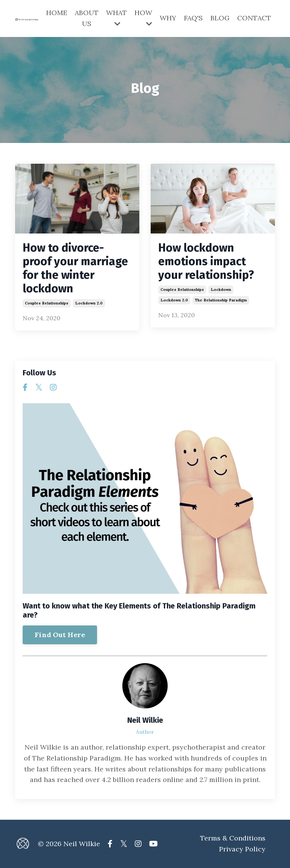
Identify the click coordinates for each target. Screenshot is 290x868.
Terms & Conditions (233, 838)
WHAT (116, 18)
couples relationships (47, 303)
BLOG (220, 18)
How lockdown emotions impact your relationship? (206, 261)
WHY (168, 18)
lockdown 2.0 (89, 303)
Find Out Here (60, 635)
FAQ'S (193, 18)
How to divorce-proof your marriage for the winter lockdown (75, 268)
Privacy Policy (242, 849)
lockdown (221, 290)
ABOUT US (87, 18)
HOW (143, 18)
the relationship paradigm (221, 300)
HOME (57, 13)
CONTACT (254, 18)
